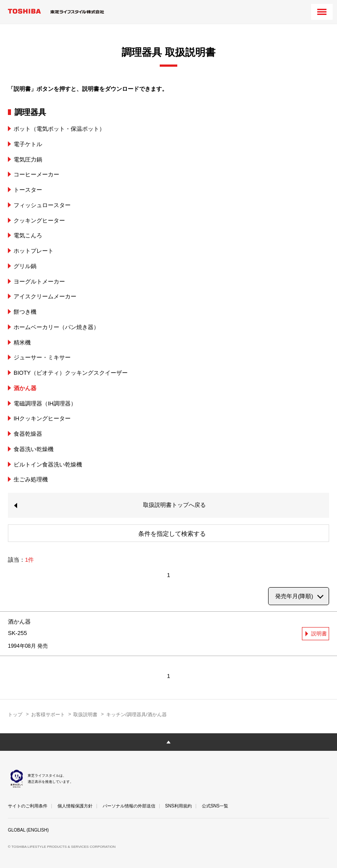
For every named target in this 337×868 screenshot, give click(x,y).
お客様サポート (48, 714)
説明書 (319, 634)
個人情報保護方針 (75, 806)
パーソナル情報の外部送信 (129, 806)
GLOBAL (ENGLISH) (28, 830)
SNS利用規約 (178, 806)
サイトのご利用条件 (28, 806)
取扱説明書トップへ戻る (174, 505)
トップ (15, 714)
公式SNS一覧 (215, 806)
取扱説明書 (85, 714)
